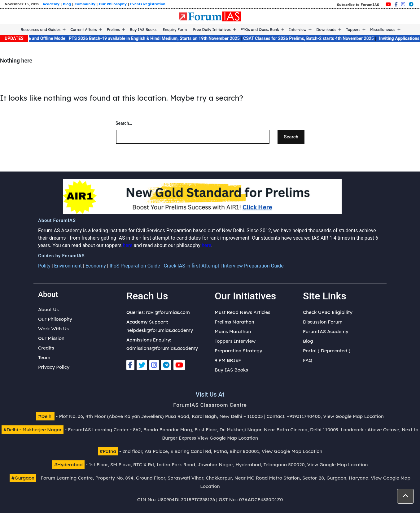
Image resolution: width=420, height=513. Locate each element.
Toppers (353, 30)
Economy (96, 266)
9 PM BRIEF (228, 360)
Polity (44, 266)
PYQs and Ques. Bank (260, 30)
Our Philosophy (113, 4)
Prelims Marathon (234, 322)
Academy (51, 4)
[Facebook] (396, 4)
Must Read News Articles (243, 312)
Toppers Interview (235, 341)
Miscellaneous (383, 30)
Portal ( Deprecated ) (327, 351)
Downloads (326, 30)
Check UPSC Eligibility (328, 312)
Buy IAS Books (143, 30)
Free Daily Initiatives (212, 30)
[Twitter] (142, 365)
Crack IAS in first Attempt (192, 266)
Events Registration (148, 4)
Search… (124, 123)
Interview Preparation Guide (253, 266)
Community (85, 4)
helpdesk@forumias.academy (160, 330)
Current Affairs (84, 30)
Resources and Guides (41, 30)
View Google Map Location (353, 416)
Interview (298, 30)
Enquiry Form (175, 30)
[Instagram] (403, 4)
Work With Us (53, 329)
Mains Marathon (233, 331)
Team (44, 357)
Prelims (113, 30)
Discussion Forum (323, 322)
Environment (68, 266)
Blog (67, 4)
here (127, 245)
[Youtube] (388, 4)
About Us (48, 309)
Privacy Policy (54, 367)
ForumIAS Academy (326, 331)
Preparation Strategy (238, 351)
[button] (405, 496)
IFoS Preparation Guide (135, 266)
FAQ (308, 360)
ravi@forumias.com (168, 312)
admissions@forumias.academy (162, 348)
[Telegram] (411, 4)
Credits (46, 348)
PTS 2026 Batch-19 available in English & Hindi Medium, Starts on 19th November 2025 (160, 38)
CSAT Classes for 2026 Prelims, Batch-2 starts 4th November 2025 (314, 38)
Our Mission (51, 338)
